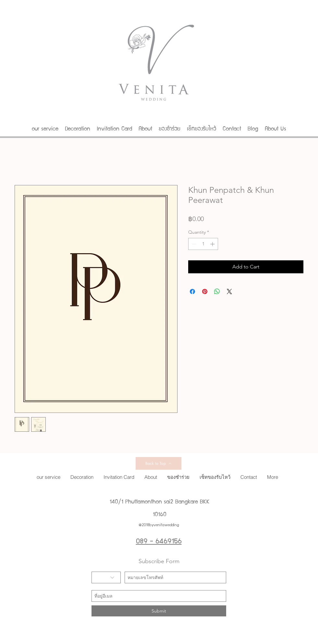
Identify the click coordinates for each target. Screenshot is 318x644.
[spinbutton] (203, 244)
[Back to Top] (159, 463)
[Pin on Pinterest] (205, 291)
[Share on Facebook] (192, 291)
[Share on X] (229, 291)
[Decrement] (193, 244)
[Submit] (159, 611)
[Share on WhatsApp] (217, 291)
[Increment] (213, 244)
